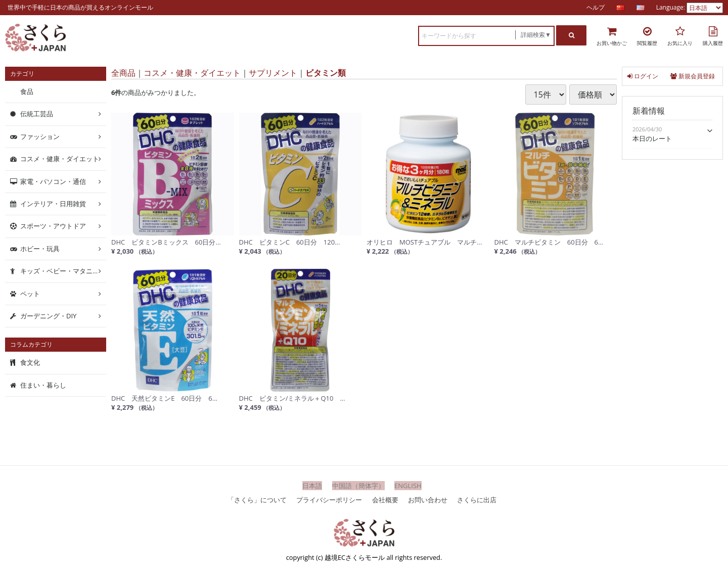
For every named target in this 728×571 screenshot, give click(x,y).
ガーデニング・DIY (48, 316)
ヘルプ (596, 7)
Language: (671, 7)
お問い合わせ (428, 499)
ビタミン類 (326, 73)
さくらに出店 (477, 499)
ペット (30, 293)
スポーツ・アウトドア (53, 226)
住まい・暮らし (43, 385)
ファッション (40, 136)
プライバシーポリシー (329, 499)
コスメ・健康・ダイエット (192, 73)
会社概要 (385, 499)
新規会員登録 (693, 76)
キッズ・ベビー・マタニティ (63, 271)
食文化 (30, 362)
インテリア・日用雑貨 (53, 204)
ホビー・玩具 (40, 249)
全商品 (123, 73)
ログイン (643, 76)
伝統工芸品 (37, 114)
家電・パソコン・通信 (53, 181)
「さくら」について (257, 499)
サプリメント (273, 73)
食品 (27, 91)
